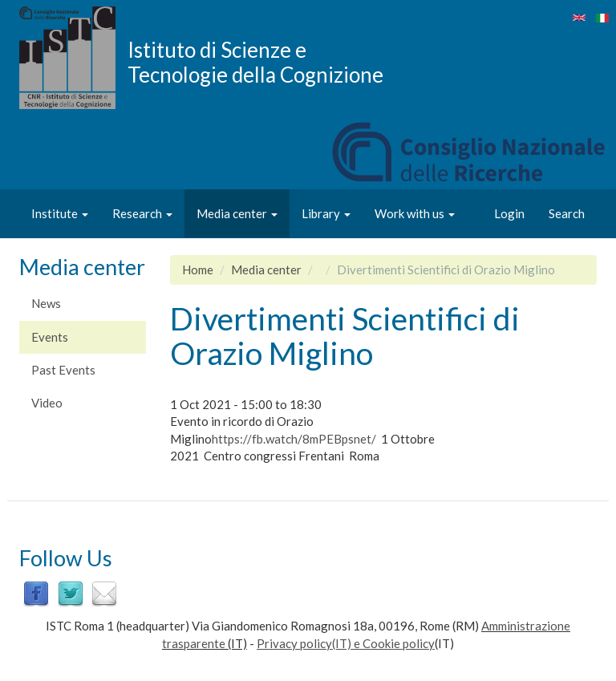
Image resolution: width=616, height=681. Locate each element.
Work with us (415, 213)
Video (47, 403)
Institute (60, 213)
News (46, 303)
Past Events (63, 370)
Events (50, 337)
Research (142, 213)
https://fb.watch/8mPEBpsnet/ (294, 439)
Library (326, 213)
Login (509, 213)
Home (198, 270)
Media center (237, 213)
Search (567, 213)
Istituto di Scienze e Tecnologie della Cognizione (255, 62)
